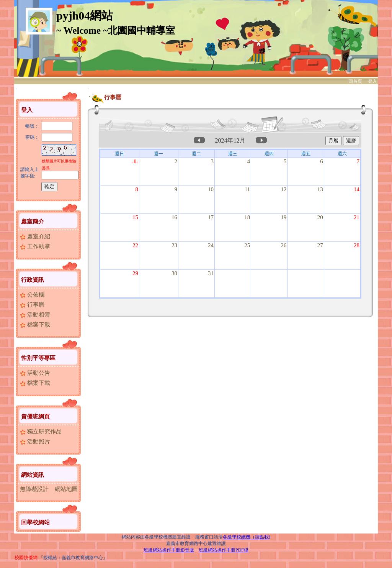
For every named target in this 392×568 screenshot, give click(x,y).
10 (211, 189)
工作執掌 (35, 246)
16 (174, 217)
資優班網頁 (35, 417)
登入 (372, 81)
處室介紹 (35, 236)
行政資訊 (33, 280)
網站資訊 (33, 475)
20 (320, 217)
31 (211, 273)
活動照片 (35, 442)
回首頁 (355, 81)
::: (16, 89)
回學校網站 (35, 522)
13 (320, 189)
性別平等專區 (38, 358)
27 (320, 245)
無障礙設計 (34, 489)
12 (284, 189)
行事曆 (32, 305)
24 (211, 245)
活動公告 (35, 373)
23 (174, 245)
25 (247, 245)
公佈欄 (32, 295)
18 (247, 217)
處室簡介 (33, 222)
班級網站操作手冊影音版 (169, 550)
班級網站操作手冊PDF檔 (224, 550)
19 (284, 217)
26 (284, 245)
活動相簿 (35, 315)
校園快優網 (26, 558)
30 (174, 273)
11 (247, 189)
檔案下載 (35, 325)
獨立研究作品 (41, 432)
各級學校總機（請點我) (247, 537)
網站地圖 (66, 489)
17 (211, 217)
